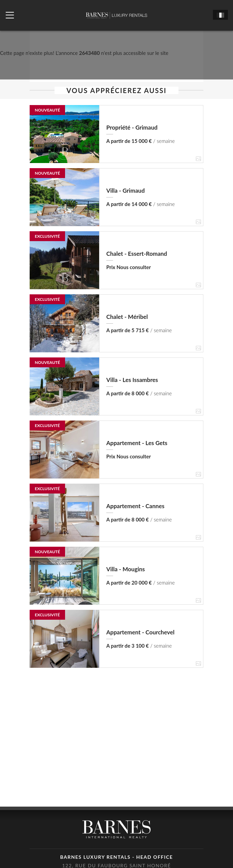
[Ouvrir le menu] (10, 15)
